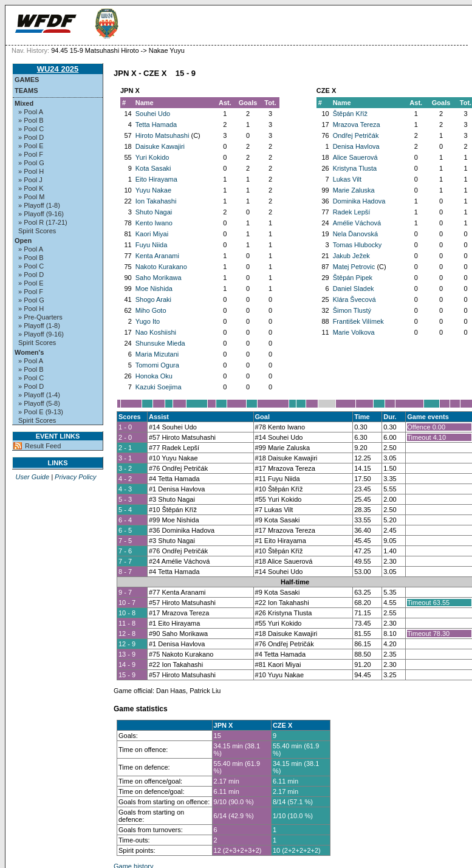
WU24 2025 (58, 69)
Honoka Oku (154, 376)
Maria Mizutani (157, 354)
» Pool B (31, 120)
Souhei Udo (153, 114)
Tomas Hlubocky (357, 245)
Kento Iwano (154, 223)
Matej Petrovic (354, 267)
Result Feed (43, 446)
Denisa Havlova (356, 146)
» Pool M (31, 197)
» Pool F (31, 154)
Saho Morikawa (159, 278)
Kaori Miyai (152, 234)
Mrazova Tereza (357, 125)
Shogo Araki (153, 299)
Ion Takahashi (156, 201)
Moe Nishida (154, 289)
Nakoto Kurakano (161, 267)
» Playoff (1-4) (39, 395)
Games (27, 80)
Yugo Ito (148, 321)
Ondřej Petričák (356, 135)
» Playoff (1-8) (39, 205)
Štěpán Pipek (353, 278)
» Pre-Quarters (40, 317)
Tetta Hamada (156, 125)
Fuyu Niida (152, 245)
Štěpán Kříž (350, 114)
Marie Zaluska (354, 190)
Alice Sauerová (355, 157)
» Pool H (31, 171)
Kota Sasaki (153, 168)
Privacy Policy (75, 477)
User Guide (32, 477)
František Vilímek (358, 321)
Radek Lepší (352, 212)
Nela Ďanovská (356, 234)
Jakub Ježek (351, 256)
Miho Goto (151, 310)
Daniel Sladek (354, 289)
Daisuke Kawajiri (160, 146)
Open (23, 241)
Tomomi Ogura (157, 365)
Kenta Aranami (157, 256)
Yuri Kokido (152, 157)
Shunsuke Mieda (160, 343)
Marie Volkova (354, 332)
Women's (29, 352)
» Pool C (31, 129)
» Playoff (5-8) (39, 403)
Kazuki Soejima (159, 387)
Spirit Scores (37, 231)
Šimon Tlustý (352, 310)
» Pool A (31, 112)
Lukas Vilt (347, 179)
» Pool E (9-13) (41, 412)
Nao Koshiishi (156, 332)
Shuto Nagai (154, 212)
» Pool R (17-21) (43, 222)
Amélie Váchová (357, 223)
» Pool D (31, 137)
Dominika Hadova (359, 201)
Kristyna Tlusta (355, 168)
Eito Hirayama (156, 179)
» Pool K (31, 188)
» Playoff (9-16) (41, 214)
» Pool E (31, 146)
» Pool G (31, 163)
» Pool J (30, 180)
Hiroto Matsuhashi (162, 135)
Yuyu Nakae (153, 190)
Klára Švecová (354, 299)
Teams (26, 91)
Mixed (24, 103)
